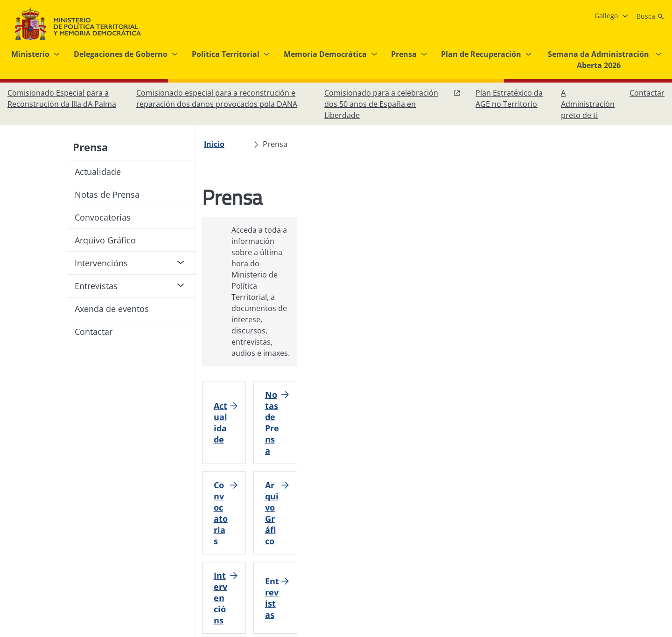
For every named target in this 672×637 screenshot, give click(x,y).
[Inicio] (219, 144)
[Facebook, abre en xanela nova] (581, 546)
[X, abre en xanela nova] (618, 546)
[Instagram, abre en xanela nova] (599, 546)
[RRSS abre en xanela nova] (655, 546)
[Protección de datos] (306, 546)
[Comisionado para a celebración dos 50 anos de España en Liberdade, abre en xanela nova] (392, 104)
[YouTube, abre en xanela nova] (637, 546)
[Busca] (651, 16)
